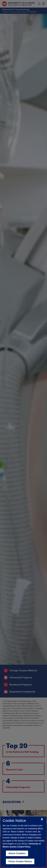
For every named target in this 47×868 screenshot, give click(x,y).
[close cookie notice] (42, 819)
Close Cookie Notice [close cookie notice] (20, 861)
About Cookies (17, 853)
